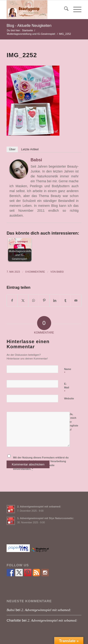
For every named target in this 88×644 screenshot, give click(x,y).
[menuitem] (64, 10)
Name (68, 371)
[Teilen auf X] (23, 301)
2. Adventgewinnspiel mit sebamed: (39, 507)
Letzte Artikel (30, 149)
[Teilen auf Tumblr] (65, 301)
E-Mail (67, 388)
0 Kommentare (35, 272)
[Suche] (64, 10)
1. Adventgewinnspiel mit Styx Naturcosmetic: (46, 518)
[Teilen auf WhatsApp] (34, 301)
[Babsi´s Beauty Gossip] (36, 10)
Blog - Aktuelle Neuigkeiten (29, 26)
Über (12, 149)
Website (69, 398)
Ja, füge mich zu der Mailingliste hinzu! (71, 421)
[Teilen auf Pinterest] (44, 301)
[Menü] (75, 10)
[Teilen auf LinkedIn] (55, 301)
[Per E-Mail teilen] (76, 301)
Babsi (36, 160)
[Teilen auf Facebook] (12, 301)
